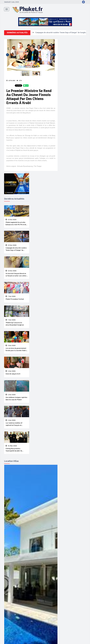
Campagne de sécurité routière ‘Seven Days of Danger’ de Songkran (61, 33)
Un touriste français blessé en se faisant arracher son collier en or (17, 273)
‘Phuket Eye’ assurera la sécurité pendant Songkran (17, 322)
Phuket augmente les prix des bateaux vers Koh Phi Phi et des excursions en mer (17, 222)
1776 (19, 81)
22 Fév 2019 (11, 81)
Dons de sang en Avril (17, 373)
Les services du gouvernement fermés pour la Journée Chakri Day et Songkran (17, 348)
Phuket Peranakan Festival (17, 298)
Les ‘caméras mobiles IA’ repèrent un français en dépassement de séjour (17, 423)
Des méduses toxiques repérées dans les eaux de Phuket (17, 397)
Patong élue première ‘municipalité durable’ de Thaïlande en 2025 (17, 448)
